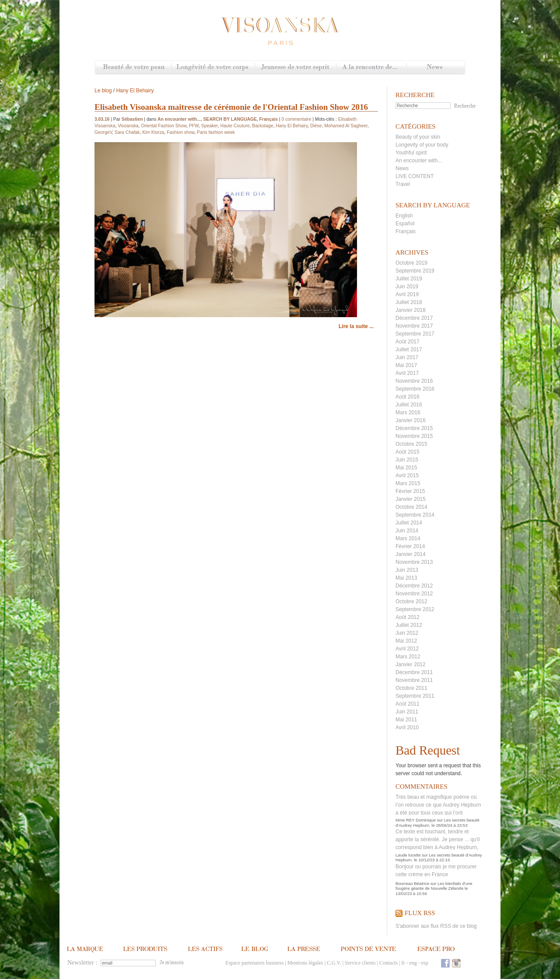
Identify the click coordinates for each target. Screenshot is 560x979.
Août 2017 (408, 342)
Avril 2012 (407, 649)
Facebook (445, 963)
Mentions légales (305, 963)
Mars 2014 (408, 538)
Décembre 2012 (414, 586)
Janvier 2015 (411, 499)
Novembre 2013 (414, 562)
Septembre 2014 (415, 515)
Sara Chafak (127, 132)
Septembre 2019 (415, 271)
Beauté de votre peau (133, 68)
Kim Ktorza (153, 132)
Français (406, 231)
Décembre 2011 (414, 672)
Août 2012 (408, 617)
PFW (194, 126)
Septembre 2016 (415, 389)
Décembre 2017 (414, 318)
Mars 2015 (408, 483)
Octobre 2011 (411, 688)
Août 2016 (408, 397)
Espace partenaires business (254, 963)
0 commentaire (296, 119)
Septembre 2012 (415, 609)
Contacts (388, 963)
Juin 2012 (407, 633)
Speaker (210, 126)
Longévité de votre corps (213, 68)
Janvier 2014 (411, 554)
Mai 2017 (406, 365)
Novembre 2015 (414, 436)
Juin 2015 (407, 460)
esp (425, 963)
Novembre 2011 (414, 680)
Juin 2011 (407, 712)
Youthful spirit (411, 153)
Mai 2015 (406, 468)
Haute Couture (235, 126)
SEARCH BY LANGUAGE (230, 119)
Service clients (360, 963)
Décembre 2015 (414, 428)
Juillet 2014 (409, 523)
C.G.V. (334, 963)
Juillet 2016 (409, 405)
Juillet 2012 (409, 625)
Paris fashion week (216, 132)
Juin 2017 (407, 357)
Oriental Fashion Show (164, 126)
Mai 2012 (406, 641)
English (404, 216)
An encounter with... (419, 161)
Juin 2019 (407, 287)
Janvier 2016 (411, 420)
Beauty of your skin (418, 137)
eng (413, 963)
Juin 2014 (407, 531)
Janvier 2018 (411, 310)
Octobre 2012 (411, 601)
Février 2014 (410, 546)
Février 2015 (410, 491)
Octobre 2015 (411, 444)
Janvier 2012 (411, 664)
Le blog (103, 91)
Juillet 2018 (409, 302)
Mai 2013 (406, 578)
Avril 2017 (407, 373)
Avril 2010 (407, 727)
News (436, 68)
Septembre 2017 (415, 334)
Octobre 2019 (411, 263)
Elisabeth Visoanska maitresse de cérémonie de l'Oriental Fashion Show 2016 (231, 107)
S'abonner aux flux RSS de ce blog (436, 926)
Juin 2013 (407, 570)
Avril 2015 (407, 476)
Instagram (456, 963)
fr (403, 963)
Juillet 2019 (409, 279)
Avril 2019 (407, 294)
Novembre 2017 (414, 326)
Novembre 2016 (414, 381)
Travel (403, 184)
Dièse (316, 126)
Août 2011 (408, 704)
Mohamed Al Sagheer (346, 126)
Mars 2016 (408, 413)
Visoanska (128, 126)
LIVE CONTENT (415, 176)
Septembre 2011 (415, 696)
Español (405, 224)
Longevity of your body (422, 145)
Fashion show (180, 132)
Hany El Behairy (135, 91)
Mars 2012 (408, 657)
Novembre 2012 (414, 594)
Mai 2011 (406, 720)
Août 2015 (408, 452)
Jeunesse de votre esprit (295, 68)
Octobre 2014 (411, 507)
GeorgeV (103, 132)
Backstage (262, 126)
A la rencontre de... (371, 68)
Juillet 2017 (409, 350)
